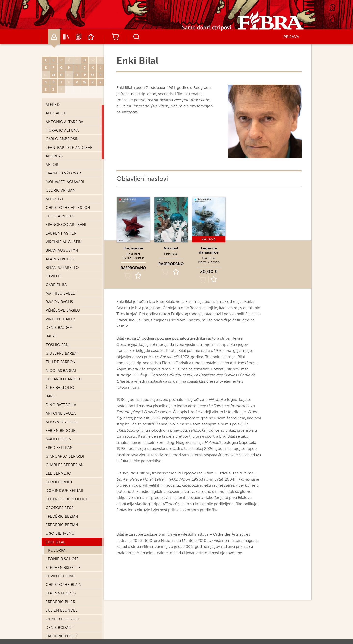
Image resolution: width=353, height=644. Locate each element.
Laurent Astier (61, 233)
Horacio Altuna (62, 130)
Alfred (53, 105)
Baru (50, 396)
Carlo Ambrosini (63, 139)
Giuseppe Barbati (63, 353)
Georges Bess (59, 508)
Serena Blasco (61, 593)
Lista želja (91, 37)
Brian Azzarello (62, 268)
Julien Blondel (62, 610)
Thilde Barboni (61, 362)
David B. (54, 276)
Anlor (52, 165)
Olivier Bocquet (63, 619)
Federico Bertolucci (68, 499)
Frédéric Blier (60, 602)
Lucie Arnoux (60, 216)
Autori (54, 37)
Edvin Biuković (61, 576)
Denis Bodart (59, 628)
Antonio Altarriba (64, 122)
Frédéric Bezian (62, 516)
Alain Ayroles (60, 259)
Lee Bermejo (58, 473)
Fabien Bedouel (62, 431)
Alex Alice (56, 113)
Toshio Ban (57, 345)
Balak (51, 336)
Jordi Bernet (59, 482)
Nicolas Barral (61, 371)
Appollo (54, 199)
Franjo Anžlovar (63, 173)
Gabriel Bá (56, 285)
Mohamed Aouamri (65, 182)
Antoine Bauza (61, 413)
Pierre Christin (133, 258)
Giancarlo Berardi (65, 456)
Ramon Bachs (59, 302)
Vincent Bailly (60, 319)
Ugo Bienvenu (60, 533)
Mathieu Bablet (61, 293)
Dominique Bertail (65, 491)
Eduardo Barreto (64, 379)
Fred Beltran (59, 448)
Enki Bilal (55, 542)
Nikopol (171, 248)
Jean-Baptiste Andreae (69, 148)
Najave (79, 37)
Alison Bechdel (62, 422)
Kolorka (57, 550)
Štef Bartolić (60, 388)
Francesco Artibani (66, 225)
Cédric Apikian (60, 190)
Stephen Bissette (63, 568)
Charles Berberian (65, 465)
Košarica (115, 37)
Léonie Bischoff (62, 559)
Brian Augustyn (62, 250)
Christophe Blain (63, 585)
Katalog (66, 37)
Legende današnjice (209, 250)
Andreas (54, 156)
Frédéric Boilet (62, 636)
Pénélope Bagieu (63, 310)
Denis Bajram (59, 328)
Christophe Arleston (68, 208)
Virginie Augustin (64, 242)
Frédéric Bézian (62, 525)
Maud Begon (58, 439)
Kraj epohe (133, 248)
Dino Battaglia (61, 405)
